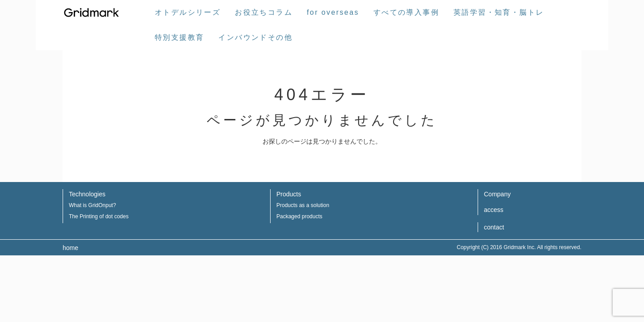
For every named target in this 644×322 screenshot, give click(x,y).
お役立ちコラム (264, 12)
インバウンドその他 (255, 37)
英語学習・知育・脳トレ (499, 12)
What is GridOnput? (92, 205)
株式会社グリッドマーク (92, 13)
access (494, 210)
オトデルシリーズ (188, 12)
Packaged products (299, 216)
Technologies (87, 194)
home (70, 248)
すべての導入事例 (406, 12)
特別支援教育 (179, 37)
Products (289, 194)
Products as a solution (303, 205)
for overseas (333, 12)
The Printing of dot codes (99, 216)
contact (494, 227)
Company (497, 194)
